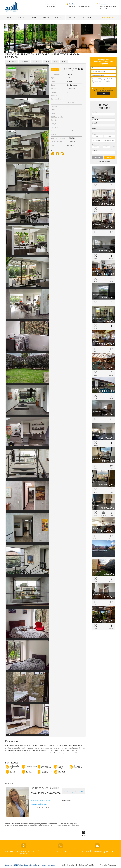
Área (94, 144)
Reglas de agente (68, 865)
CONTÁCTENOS (86, 17)
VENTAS (34, 17)
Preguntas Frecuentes (108, 865)
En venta (55, 70)
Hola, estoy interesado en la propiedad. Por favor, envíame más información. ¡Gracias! (104, 82)
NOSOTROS (59, 17)
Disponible (70, 145)
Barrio (47, 62)
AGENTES (46, 17)
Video (55, 62)
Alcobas (95, 150)
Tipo (94, 117)
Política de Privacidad (87, 865)
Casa (68, 78)
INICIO (9, 17)
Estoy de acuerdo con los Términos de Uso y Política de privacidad (104, 90)
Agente (64, 62)
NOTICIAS (72, 17)
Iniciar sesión (108, 17)
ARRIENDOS (22, 17)
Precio (94, 134)
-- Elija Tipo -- (104, 119)
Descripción (25, 62)
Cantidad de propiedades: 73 (73, 792)
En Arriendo (97, 178)
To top (84, 833)
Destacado (36, 62)
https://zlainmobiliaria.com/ (40, 804)
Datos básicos (12, 62)
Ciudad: (95, 123)
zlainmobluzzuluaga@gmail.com (41, 800)
